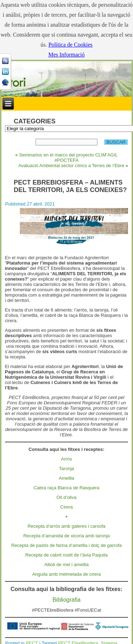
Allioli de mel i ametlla (66, 565)
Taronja (66, 469)
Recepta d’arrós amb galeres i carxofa (67, 526)
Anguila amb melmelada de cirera (67, 574)
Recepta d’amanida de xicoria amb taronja (67, 536)
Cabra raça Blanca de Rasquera (67, 488)
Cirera (66, 507)
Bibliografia (66, 600)
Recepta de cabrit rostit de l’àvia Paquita (66, 555)
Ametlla (66, 478)
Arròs (66, 459)
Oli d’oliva (66, 497)
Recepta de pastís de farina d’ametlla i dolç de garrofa (66, 545)
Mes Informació (66, 55)
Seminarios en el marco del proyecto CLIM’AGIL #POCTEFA (68, 158)
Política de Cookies (70, 45)
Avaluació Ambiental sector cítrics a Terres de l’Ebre (71, 166)
